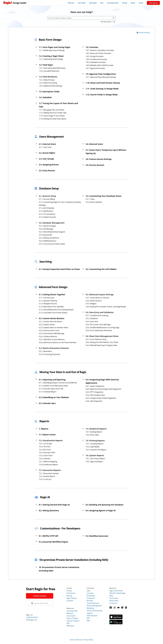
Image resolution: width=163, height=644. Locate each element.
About (133, 3)
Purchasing (91, 596)
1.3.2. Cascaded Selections (49, 71)
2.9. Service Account (95, 165)
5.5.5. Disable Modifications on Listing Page (102, 328)
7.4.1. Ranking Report (94, 432)
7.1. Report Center (47, 435)
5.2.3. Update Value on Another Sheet (54, 328)
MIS (88, 618)
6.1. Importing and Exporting (52, 380)
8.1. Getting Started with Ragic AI (54, 505)
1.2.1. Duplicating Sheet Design (51, 59)
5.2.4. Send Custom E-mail (49, 330)
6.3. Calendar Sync (47, 403)
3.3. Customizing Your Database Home (103, 196)
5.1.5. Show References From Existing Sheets (56, 310)
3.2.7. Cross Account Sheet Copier (52, 244)
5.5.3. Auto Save (92, 321)
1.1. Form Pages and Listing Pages (55, 47)
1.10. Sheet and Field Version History (103, 83)
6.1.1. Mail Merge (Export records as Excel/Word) (58, 383)
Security (69, 596)
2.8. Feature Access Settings (99, 159)
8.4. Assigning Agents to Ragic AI (101, 510)
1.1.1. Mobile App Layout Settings (52, 50)
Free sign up (153, 3)
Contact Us (113, 603)
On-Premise (71, 593)
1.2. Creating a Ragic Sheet (51, 56)
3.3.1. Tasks (90, 199)
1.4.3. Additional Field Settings (51, 86)
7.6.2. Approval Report (94, 462)
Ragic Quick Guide (116, 591)
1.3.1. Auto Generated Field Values (52, 68)
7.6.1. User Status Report (95, 459)
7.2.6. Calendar (45, 459)
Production (91, 598)
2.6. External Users (94, 144)
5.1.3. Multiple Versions (48, 304)
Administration (92, 616)
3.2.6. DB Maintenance (48, 241)
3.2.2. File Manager (46, 229)
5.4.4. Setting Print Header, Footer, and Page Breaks (106, 307)
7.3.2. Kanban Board (47, 476)
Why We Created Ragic (117, 593)
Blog (111, 596)
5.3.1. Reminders (45, 351)
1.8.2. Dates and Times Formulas (98, 53)
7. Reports (44, 429)
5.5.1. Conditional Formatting (97, 315)
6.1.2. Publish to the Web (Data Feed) (53, 386)
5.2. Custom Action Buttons (52, 318)
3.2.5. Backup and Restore (49, 238)
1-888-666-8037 (32, 617)
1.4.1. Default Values (47, 80)
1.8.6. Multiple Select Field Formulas (100, 65)
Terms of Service (76, 640)
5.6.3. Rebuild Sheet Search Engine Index (101, 345)
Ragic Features (72, 598)
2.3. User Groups (46, 159)
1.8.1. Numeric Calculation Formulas (100, 50)
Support (90, 613)
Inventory (90, 593)
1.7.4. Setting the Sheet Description (53, 119)
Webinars (70, 613)
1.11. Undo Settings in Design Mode (102, 89)
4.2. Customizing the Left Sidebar (101, 269)
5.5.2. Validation (92, 318)
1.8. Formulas (92, 47)
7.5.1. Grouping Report (95, 444)
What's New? (114, 601)
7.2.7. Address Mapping (48, 462)
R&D (88, 621)
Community (114, 598)
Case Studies (71, 616)
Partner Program (73, 618)
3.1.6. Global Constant (47, 217)
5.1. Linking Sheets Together (52, 294)
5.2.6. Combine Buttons (48, 336)
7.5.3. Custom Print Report (96, 450)
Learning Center (113, 3)
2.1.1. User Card (45, 147)
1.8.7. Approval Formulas (95, 68)
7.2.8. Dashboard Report (48, 465)
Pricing (125, 3)
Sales (89, 591)
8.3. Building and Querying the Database (105, 505)
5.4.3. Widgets (91, 304)
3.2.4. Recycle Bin (45, 235)
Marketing (90, 608)
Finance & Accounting (94, 611)
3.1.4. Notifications (46, 211)
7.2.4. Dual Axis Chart (47, 453)
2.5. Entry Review (47, 171)
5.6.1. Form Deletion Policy (96, 339)
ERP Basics (70, 626)
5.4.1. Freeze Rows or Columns (98, 298)
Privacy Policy (88, 640)
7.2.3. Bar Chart (45, 450)
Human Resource (93, 603)
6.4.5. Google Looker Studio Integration (101, 398)
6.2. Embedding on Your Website (54, 397)
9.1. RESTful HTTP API (49, 536)
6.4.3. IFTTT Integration (94, 392)
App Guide (93, 3)
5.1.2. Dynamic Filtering (48, 301)
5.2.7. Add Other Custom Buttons (52, 339)
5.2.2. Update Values (47, 324)
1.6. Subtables (45, 97)
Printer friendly (143, 33)
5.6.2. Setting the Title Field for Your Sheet (102, 342)
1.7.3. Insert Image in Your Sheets (52, 116)
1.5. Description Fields (49, 92)
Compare (70, 601)
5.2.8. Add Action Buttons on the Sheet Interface (58, 342)
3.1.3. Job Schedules (47, 208)
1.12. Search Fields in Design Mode (102, 95)
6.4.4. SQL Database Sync (95, 395)
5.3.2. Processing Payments (50, 354)
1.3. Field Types (46, 65)
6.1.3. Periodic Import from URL (51, 389)
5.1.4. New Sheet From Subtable (51, 307)
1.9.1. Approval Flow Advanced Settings (101, 77)
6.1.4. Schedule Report (48, 392)
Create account (40, 596)
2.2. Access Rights (47, 153)
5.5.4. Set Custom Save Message (98, 324)
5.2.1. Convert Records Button (51, 321)
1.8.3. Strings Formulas (95, 56)
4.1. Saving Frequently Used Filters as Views (59, 269)
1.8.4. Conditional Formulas (96, 59)
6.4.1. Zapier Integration (95, 386)
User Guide (82, 3)
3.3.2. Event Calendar (94, 202)
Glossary (71, 3)
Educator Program (73, 621)
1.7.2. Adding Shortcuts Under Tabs (53, 113)
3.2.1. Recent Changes (47, 226)
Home (141, 3)
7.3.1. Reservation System (49, 473)
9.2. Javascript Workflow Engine (53, 542)
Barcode (90, 601)
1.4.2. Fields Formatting (48, 83)
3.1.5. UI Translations (47, 214)
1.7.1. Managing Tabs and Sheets (52, 110)
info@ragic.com (32, 620)
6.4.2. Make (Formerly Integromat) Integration (103, 389)
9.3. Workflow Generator (97, 536)
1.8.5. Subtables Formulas (96, 62)
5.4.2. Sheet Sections (94, 301)
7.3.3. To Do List (45, 479)
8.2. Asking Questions (49, 510)
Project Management (94, 606)
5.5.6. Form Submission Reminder (99, 330)
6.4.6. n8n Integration (94, 401)
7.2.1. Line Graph (45, 444)
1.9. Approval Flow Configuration (101, 74)
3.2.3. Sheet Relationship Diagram (52, 232)
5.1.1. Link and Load (47, 298)
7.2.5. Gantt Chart (46, 456)
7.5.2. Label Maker (93, 447)
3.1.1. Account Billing (47, 199)
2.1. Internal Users (47, 144)
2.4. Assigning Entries (49, 165)
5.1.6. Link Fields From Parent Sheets (53, 313)
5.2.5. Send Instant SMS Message (52, 333)
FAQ (102, 3)
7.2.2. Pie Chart (45, 447)
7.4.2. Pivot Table (92, 435)
